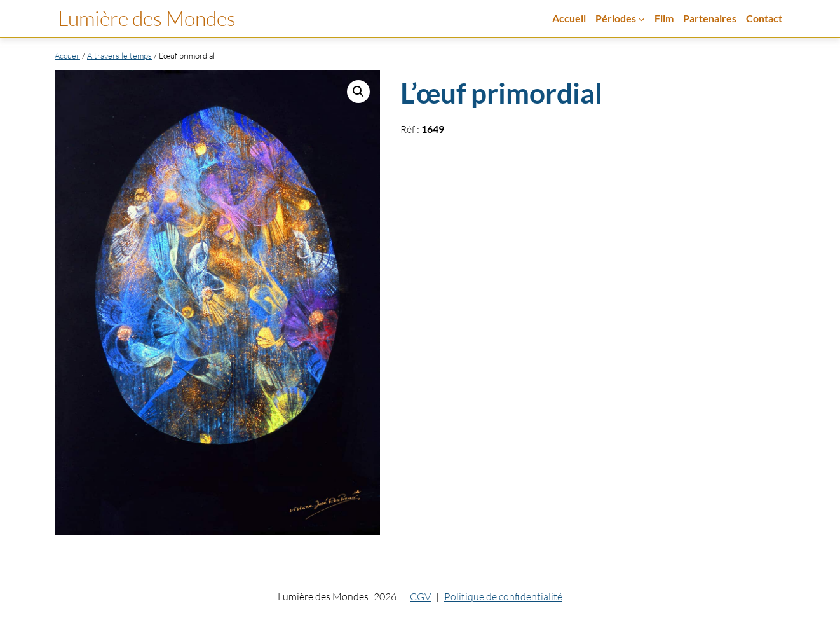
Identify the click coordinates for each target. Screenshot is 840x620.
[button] (358, 92)
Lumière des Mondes (147, 18)
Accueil (569, 18)
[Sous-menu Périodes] (642, 18)
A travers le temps (119, 55)
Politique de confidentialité (503, 596)
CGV (420, 596)
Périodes (616, 18)
